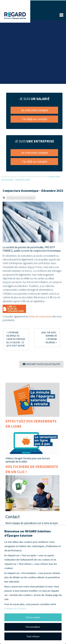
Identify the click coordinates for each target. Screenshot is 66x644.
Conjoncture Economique (21, 198)
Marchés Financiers (37, 176)
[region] (33, 585)
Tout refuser (33, 636)
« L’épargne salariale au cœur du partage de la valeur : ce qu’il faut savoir (16, 339)
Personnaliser (33, 627)
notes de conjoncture (40, 316)
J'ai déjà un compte (34, 119)
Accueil (5, 176)
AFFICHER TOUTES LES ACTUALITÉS (41, 364)
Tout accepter (33, 617)
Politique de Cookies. (16, 608)
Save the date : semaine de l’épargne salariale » (49, 337)
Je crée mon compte (34, 110)
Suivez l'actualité (18, 176)
